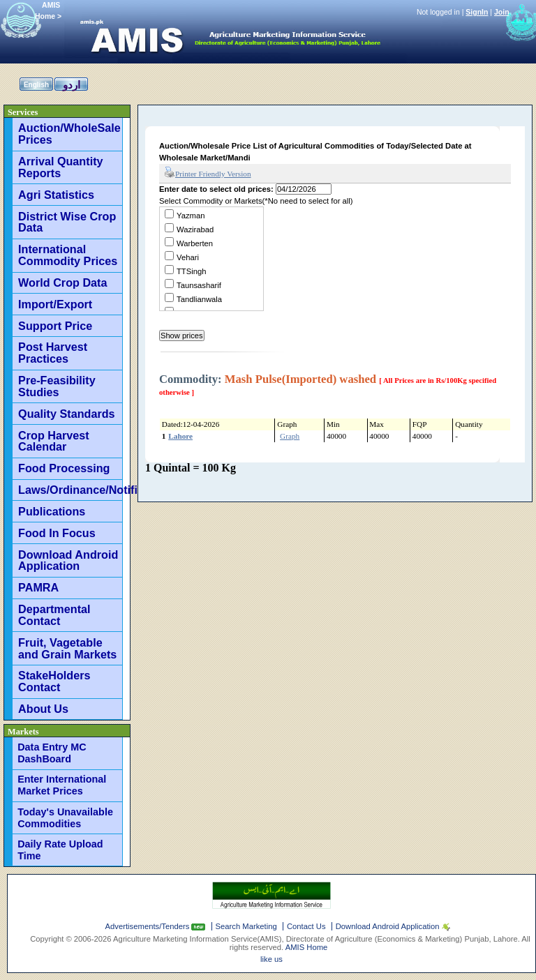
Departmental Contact (54, 615)
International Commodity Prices (68, 255)
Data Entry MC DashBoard (52, 753)
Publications (52, 511)
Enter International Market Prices (62, 785)
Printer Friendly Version (208, 173)
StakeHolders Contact (54, 681)
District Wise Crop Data (67, 222)
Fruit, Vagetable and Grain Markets (67, 648)
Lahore (180, 436)
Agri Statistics (56, 195)
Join (502, 12)
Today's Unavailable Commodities (65, 818)
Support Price (55, 326)
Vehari (188, 257)
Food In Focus (57, 533)
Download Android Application (68, 560)
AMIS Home (307, 947)
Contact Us (306, 926)
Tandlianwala (199, 299)
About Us (43, 709)
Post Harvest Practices (53, 353)
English (36, 85)
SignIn (477, 12)
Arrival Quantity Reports (60, 167)
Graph (290, 436)
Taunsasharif (199, 285)
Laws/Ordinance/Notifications (70, 490)
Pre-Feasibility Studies (57, 386)
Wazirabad (195, 229)
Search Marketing (246, 926)
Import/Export (55, 304)
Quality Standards (67, 414)
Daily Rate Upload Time (60, 850)
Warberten (195, 243)
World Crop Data (62, 282)
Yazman (191, 216)
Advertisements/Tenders (149, 926)
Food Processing (64, 468)
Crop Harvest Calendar (54, 441)
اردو (72, 85)
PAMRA (38, 587)
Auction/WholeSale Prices (69, 134)
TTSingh (192, 271)
